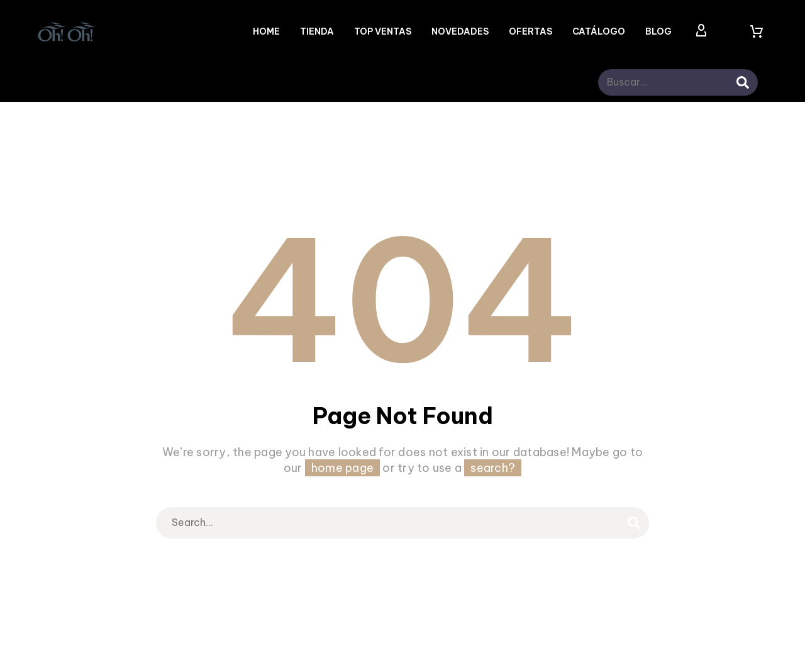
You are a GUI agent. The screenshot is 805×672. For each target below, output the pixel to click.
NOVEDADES (460, 31)
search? (493, 468)
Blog (658, 31)
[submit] (743, 82)
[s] (682, 82)
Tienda (317, 31)
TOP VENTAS (383, 31)
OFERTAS (530, 31)
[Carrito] (757, 31)
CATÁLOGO (599, 31)
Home (266, 31)
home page (342, 468)
